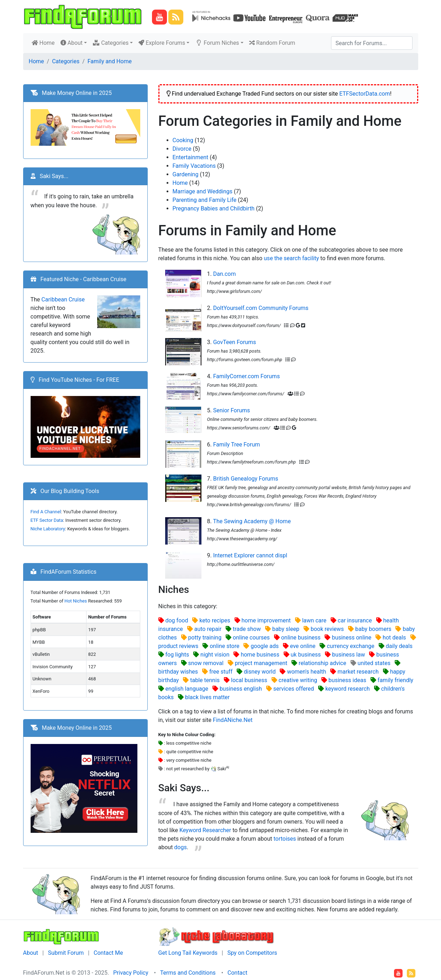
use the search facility (291, 258)
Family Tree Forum (237, 445)
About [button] (72, 43)
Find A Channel (46, 512)
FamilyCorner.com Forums (246, 376)
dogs (180, 847)
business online (351, 638)
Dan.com (225, 274)
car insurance (355, 620)
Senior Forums (232, 410)
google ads (265, 646)
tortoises (285, 839)
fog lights (177, 655)
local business (249, 680)
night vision (215, 655)
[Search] (372, 43)
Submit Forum (66, 953)
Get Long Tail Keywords (188, 953)
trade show (247, 629)
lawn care (314, 620)
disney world (260, 672)
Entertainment (191, 157)
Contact (237, 973)
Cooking (183, 140)
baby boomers (373, 629)
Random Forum (272, 43)
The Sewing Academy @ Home (252, 521)
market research (358, 672)
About (31, 953)
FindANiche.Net (233, 720)
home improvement (266, 620)
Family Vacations (194, 166)
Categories (66, 61)
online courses (251, 638)
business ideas (347, 680)
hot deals (394, 638)
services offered (294, 689)
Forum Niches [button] (217, 43)
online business (301, 638)
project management (261, 663)
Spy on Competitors (252, 953)
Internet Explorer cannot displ (250, 555)
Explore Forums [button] (162, 43)
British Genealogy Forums (246, 479)
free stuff (221, 672)
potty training (205, 638)
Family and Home (110, 61)
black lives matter (207, 697)
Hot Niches (76, 601)
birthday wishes (178, 672)
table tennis (205, 680)
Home (45, 42)
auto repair (208, 629)
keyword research (348, 689)
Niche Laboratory (48, 529)
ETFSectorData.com (365, 94)
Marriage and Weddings (203, 191)
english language (187, 689)
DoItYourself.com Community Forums (261, 308)
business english (241, 689)
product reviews (178, 646)
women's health (306, 672)
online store (224, 646)
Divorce (182, 149)
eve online (303, 646)
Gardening (186, 174)
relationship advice (322, 663)
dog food (177, 620)
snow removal (206, 663)
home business (260, 655)
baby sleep (286, 629)
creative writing (298, 680)
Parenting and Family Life (205, 200)
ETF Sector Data (47, 520)
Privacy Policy (131, 973)
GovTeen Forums (235, 342)
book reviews (327, 629)
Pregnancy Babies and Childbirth (214, 208)
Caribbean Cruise (63, 299)
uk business (306, 655)
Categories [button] (111, 43)
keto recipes (215, 620)
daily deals (399, 646)
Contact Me (108, 953)
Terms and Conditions (188, 973)
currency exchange (351, 646)
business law (348, 655)
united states (374, 663)
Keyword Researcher (205, 830)
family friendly (395, 680)
